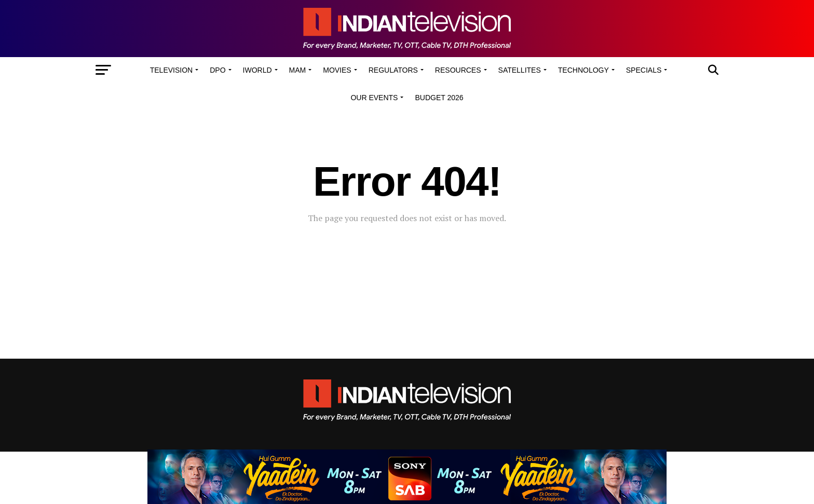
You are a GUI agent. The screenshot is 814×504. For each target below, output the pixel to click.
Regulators (393, 70)
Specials (644, 70)
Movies (337, 70)
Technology (584, 70)
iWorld (257, 70)
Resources (458, 70)
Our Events (374, 98)
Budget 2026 (439, 98)
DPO (218, 70)
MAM (298, 70)
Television (171, 70)
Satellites (520, 70)
